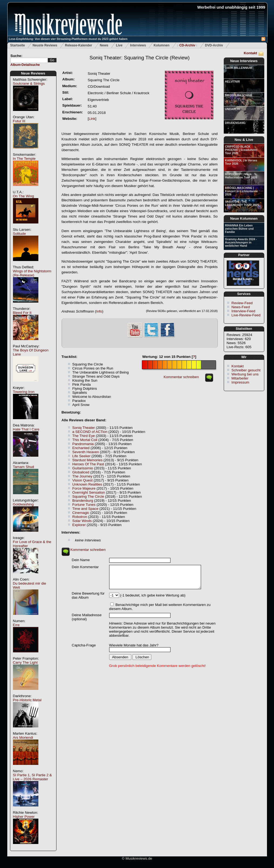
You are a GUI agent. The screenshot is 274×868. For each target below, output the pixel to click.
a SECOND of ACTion (90, 432)
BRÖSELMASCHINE (239, 95)
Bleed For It (22, 313)
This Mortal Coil (85, 440)
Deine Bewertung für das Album (88, 595)
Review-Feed (242, 303)
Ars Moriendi (23, 738)
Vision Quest (83, 480)
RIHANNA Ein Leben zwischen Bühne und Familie (239, 229)
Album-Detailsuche (25, 65)
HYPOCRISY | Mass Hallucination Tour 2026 (241, 176)
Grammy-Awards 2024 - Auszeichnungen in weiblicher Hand (241, 242)
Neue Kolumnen (244, 218)
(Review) (140, 58)
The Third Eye (84, 436)
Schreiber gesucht (246, 370)
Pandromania (83, 444)
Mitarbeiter (240, 378)
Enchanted (81, 448)
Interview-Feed (243, 311)
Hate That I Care (26, 429)
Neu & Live (244, 140)
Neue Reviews (33, 73)
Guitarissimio (83, 468)
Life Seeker (81, 456)
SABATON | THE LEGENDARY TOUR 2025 (242, 203)
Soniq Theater (84, 428)
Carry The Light (25, 662)
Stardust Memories (88, 460)
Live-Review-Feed (246, 315)
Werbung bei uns (245, 374)
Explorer (79, 525)
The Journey (82, 476)
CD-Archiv (187, 45)
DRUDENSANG (235, 123)
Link (92, 119)
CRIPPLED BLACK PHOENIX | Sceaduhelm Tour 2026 (241, 150)
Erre (16, 625)
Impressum (240, 382)
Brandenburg (83, 501)
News (104, 45)
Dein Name (81, 560)
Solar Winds (82, 521)
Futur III (19, 121)
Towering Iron (24, 392)
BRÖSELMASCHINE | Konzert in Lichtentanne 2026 (241, 191)
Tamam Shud (24, 467)
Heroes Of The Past (88, 464)
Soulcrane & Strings (29, 84)
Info (99, 311)
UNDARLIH (233, 109)
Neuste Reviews (45, 45)
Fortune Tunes (84, 505)
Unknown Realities (87, 484)
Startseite (18, 45)
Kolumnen (161, 45)
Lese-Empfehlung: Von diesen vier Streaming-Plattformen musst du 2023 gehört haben (68, 39)
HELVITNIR (233, 82)
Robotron (80, 517)
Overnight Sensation (89, 492)
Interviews (138, 45)
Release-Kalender (78, 45)
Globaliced (81, 472)
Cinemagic (81, 513)
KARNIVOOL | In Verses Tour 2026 (241, 162)
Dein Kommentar (85, 567)
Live (119, 45)
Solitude (19, 234)
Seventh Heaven (86, 452)
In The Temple (24, 159)
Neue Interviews (244, 61)
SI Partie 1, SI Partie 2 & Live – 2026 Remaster (32, 777)
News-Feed (241, 307)
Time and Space (86, 509)
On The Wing (24, 196)
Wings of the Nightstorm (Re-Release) (32, 273)
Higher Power (24, 817)
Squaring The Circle (88, 496)
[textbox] (29, 60)
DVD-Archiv (214, 45)
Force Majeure (84, 488)
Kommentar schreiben (181, 377)
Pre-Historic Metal (27, 700)
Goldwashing (23, 504)
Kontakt (250, 53)
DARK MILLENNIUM (239, 68)
